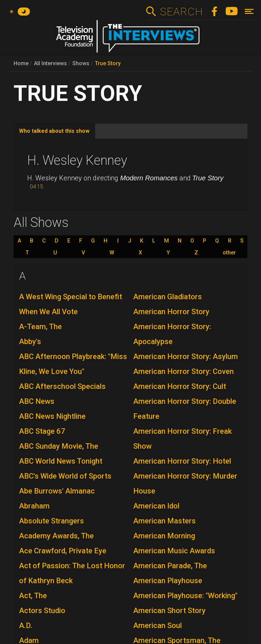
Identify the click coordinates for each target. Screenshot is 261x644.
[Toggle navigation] (249, 11)
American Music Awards (174, 551)
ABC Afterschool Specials (62, 386)
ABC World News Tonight (61, 461)
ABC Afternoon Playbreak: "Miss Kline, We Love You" (73, 364)
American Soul (158, 625)
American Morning (164, 536)
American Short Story (169, 611)
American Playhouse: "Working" (185, 596)
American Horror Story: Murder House (185, 484)
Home (21, 63)
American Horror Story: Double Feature (185, 409)
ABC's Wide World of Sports (65, 476)
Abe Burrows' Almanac (57, 491)
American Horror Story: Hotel (182, 461)
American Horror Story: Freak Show (182, 439)
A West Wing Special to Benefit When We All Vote (71, 304)
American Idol (156, 506)
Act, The (33, 596)
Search (181, 12)
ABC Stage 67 (42, 431)
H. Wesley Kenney (77, 160)
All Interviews (50, 63)
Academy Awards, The (56, 536)
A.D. (26, 625)
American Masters (164, 521)
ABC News (37, 401)
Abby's (30, 342)
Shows (81, 63)
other (229, 253)
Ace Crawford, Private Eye (63, 551)
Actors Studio (42, 611)
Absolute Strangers (51, 521)
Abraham (34, 506)
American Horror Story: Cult (180, 386)
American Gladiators (168, 297)
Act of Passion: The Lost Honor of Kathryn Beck (72, 573)
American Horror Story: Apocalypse (172, 334)
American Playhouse (168, 581)
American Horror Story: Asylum (186, 356)
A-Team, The (40, 327)
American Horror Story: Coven (184, 371)
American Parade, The (170, 566)
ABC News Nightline (52, 416)
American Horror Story (171, 312)
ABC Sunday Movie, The (59, 446)
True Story (108, 63)
